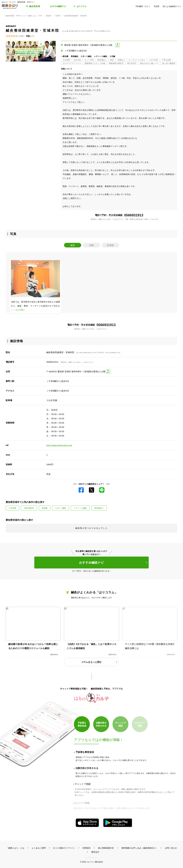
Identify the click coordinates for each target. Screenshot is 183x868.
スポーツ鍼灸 (61, 508)
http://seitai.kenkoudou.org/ (59, 445)
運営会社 (95, 852)
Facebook (81, 490)
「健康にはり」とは (15, 848)
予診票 (156, 6)
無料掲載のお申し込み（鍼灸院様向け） (139, 848)
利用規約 (86, 848)
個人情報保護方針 (106, 848)
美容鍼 (45, 508)
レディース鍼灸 (80, 508)
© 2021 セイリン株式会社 (91, 862)
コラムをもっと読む (91, 662)
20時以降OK (29, 508)
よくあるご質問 (39, 848)
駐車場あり (99, 508)
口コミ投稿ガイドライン (64, 848)
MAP (118, 46)
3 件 (32, 36)
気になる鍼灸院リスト (172, 6)
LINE (102, 490)
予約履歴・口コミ (143, 6)
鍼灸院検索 (35, 6)
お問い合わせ (171, 848)
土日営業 (12, 508)
